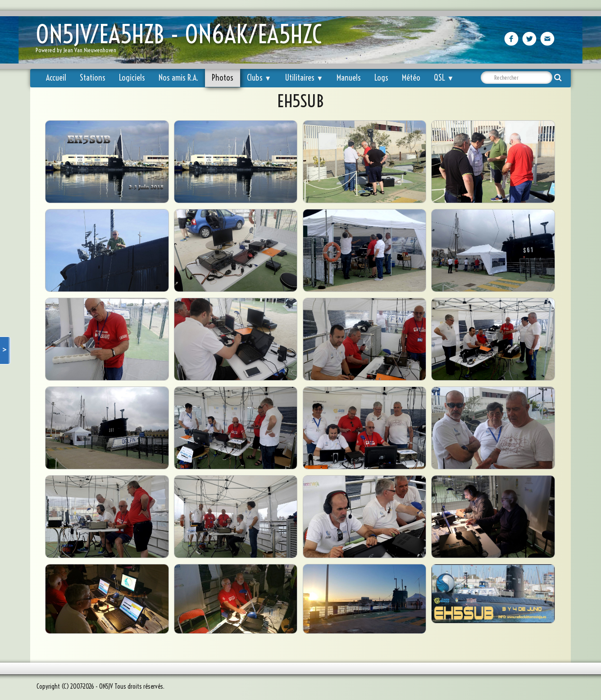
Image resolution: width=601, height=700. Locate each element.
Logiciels (132, 78)
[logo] (182, 41)
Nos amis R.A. (178, 78)
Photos (223, 78)
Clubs (259, 78)
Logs (381, 78)
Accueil (56, 78)
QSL (444, 78)
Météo (411, 78)
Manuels (349, 78)
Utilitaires (304, 78)
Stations (93, 78)
